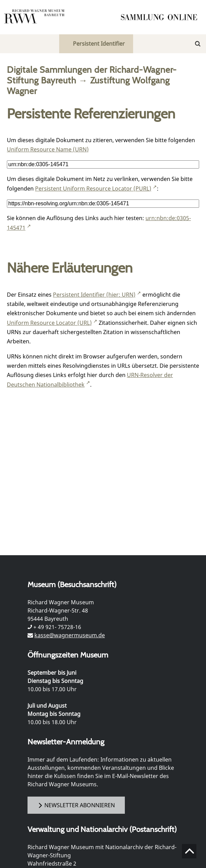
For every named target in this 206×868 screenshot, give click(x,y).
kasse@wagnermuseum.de (70, 635)
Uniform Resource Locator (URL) (49, 323)
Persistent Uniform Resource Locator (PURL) (93, 189)
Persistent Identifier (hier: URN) (94, 295)
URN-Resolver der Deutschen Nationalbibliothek (90, 380)
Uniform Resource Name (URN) (48, 149)
